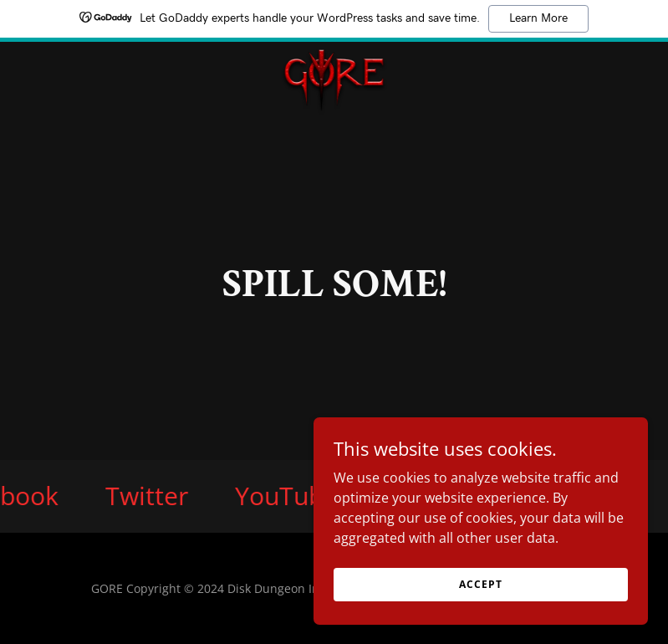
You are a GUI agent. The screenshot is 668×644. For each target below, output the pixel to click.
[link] (334, 55)
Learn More (538, 18)
